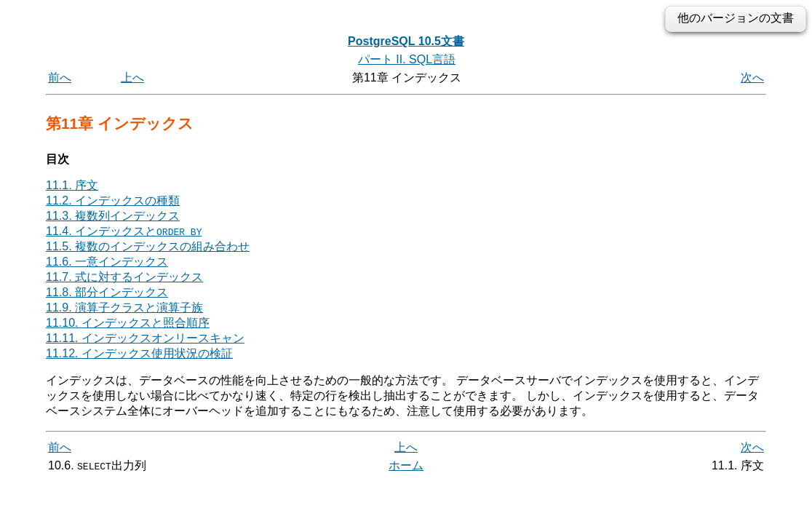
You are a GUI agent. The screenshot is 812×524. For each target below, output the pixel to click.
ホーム (406, 465)
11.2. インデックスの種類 (113, 201)
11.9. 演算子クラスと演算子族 (124, 307)
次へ (752, 78)
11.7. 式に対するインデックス (124, 277)
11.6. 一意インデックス (107, 262)
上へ (132, 78)
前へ (60, 78)
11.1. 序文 (72, 185)
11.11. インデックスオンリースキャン (145, 338)
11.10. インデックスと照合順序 (128, 323)
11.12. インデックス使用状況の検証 (139, 353)
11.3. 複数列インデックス (113, 216)
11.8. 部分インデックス (107, 292)
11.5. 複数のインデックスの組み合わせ (148, 246)
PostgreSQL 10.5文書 (406, 41)
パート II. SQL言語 (407, 59)
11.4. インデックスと (124, 231)
